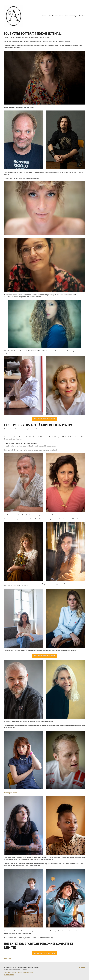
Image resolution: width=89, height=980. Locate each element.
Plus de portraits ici (11, 793)
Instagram (8, 959)
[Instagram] (81, 967)
